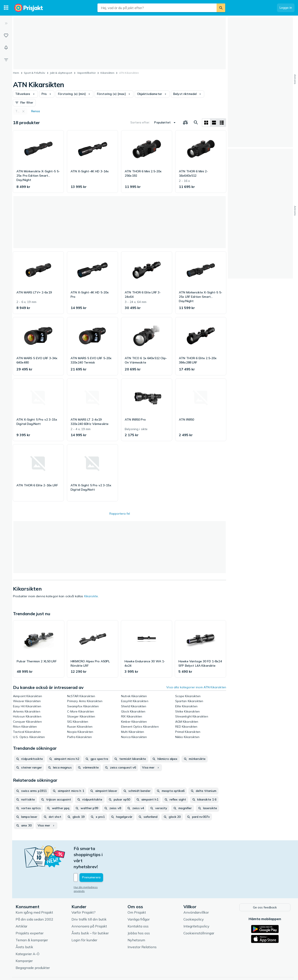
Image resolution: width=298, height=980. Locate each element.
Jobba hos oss (139, 914)
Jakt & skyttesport (61, 73)
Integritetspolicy (196, 907)
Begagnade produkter (33, 949)
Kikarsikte (91, 596)
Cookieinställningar (199, 914)
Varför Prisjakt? (83, 894)
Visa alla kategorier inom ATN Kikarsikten (196, 687)
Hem (16, 73)
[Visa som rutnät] (206, 123)
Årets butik (24, 928)
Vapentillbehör (86, 73)
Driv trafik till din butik (89, 900)
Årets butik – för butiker (90, 914)
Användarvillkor (196, 894)
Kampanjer (24, 942)
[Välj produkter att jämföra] (185, 123)
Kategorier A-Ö (28, 935)
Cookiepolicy (194, 900)
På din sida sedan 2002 (34, 900)
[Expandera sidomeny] (6, 23)
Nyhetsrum (136, 921)
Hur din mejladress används (92, 869)
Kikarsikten (107, 73)
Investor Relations (142, 928)
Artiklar (21, 907)
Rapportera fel (120, 514)
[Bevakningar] (6, 48)
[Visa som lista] (214, 123)
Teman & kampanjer (32, 921)
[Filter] (6, 60)
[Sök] (221, 8)
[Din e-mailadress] (102, 859)
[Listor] (6, 35)
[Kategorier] (6, 8)
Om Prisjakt (137, 894)
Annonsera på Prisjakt (89, 907)
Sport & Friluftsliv (34, 73)
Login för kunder (84, 921)
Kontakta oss (138, 907)
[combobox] (157, 8)
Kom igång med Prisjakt (34, 894)
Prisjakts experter (30, 914)
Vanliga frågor (139, 900)
